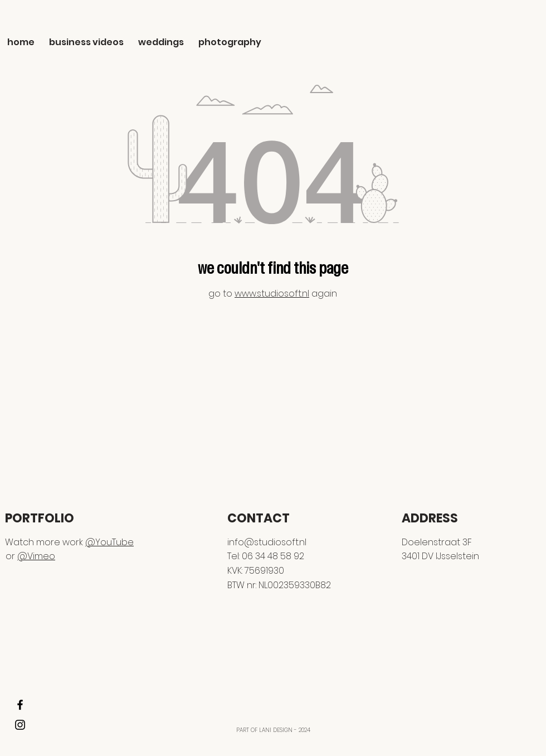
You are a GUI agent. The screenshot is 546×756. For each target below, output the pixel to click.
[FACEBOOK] (20, 705)
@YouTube (109, 542)
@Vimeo (36, 556)
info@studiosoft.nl (267, 542)
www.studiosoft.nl (272, 294)
